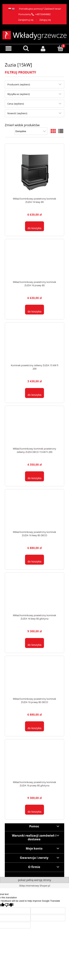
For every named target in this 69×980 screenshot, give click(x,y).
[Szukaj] (26, 48)
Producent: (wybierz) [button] (19, 84)
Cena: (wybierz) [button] (16, 104)
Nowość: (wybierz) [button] (17, 113)
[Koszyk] (60, 48)
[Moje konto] (43, 49)
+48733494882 (43, 14)
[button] (9, 49)
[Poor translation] (9, 905)
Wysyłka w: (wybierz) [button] (19, 94)
